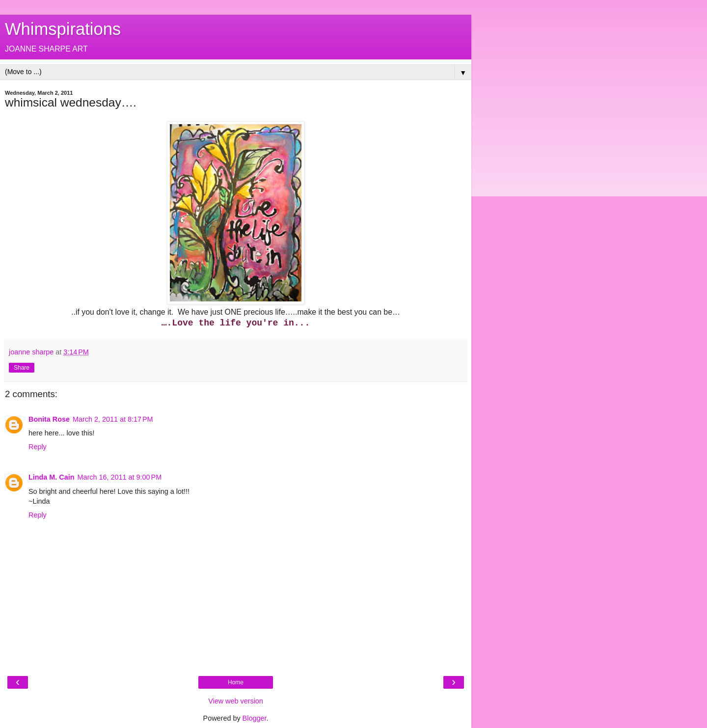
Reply (38, 447)
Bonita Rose (49, 419)
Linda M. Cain (52, 477)
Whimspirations (63, 29)
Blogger (255, 718)
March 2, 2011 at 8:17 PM (113, 419)
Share (22, 368)
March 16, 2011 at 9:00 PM (120, 477)
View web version (236, 701)
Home (236, 682)
